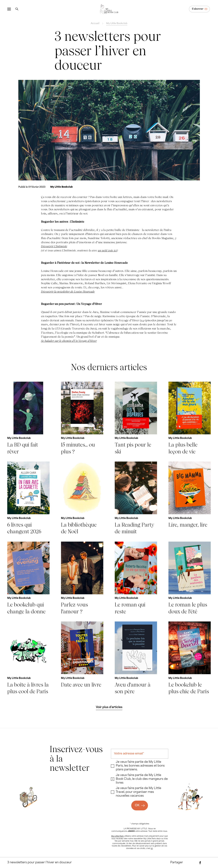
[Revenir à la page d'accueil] (109, 9)
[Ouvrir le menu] (9, 9)
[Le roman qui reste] (136, 578)
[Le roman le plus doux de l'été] (190, 578)
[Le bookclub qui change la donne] (28, 578)
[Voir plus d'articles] (109, 708)
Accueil (95, 24)
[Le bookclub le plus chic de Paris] (190, 658)
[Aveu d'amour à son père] (136, 658)
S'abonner (198, 9)
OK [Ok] (137, 806)
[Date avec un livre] (82, 658)
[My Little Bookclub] (61, 187)
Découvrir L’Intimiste (54, 246)
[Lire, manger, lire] (190, 498)
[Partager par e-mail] (193, 863)
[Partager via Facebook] (200, 863)
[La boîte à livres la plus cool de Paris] (28, 658)
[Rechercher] (17, 9)
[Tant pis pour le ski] (136, 418)
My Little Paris (117, 836)
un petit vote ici (107, 250)
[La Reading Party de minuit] (136, 498)
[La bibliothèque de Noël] (82, 498)
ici (152, 849)
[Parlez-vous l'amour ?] (82, 578)
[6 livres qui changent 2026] (28, 498)
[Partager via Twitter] (207, 863)
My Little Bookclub (117, 24)
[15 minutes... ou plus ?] (82, 418)
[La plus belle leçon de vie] (190, 418)
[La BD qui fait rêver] (28, 418)
